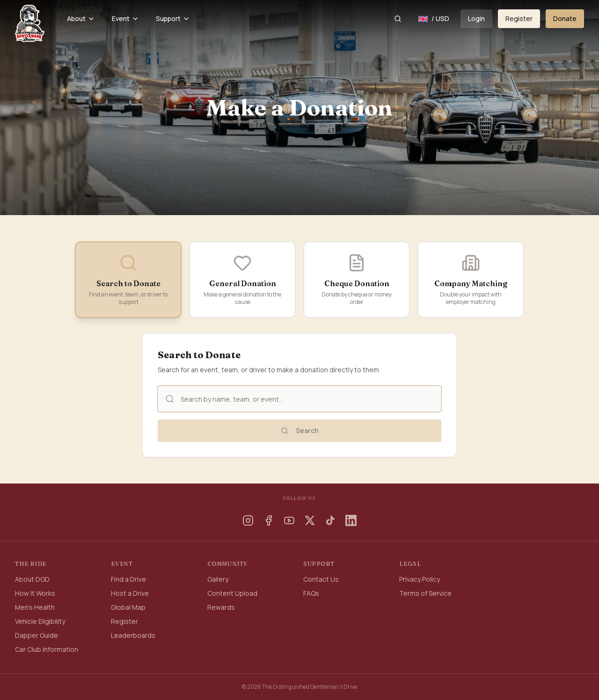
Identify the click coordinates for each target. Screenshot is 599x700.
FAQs (311, 593)
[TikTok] (330, 520)
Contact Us (321, 579)
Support (173, 18)
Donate (565, 18)
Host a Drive (130, 593)
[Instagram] (248, 520)
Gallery (218, 579)
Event (125, 18)
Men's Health (35, 607)
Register (519, 18)
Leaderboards (133, 635)
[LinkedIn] (351, 520)
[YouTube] (289, 520)
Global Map (128, 607)
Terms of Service (425, 593)
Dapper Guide (37, 635)
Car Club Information (47, 649)
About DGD (32, 579)
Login (476, 18)
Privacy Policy (420, 579)
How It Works (35, 593)
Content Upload (232, 593)
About (81, 18)
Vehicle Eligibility (40, 621)
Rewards (221, 607)
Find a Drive (128, 579)
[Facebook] (269, 520)
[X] (310, 520)
